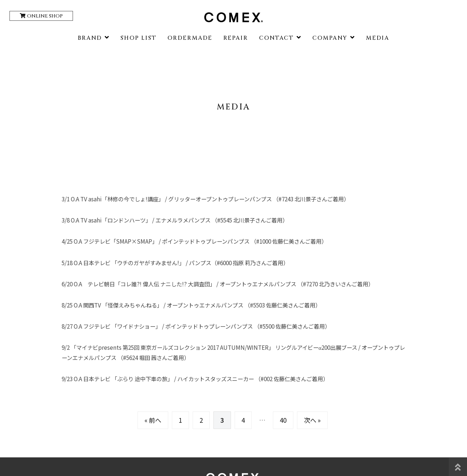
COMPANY (330, 38)
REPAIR (236, 38)
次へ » (312, 420)
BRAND (90, 38)
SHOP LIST (138, 38)
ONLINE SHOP (45, 16)
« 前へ (153, 420)
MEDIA (378, 38)
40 (283, 420)
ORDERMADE (190, 38)
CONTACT (276, 38)
